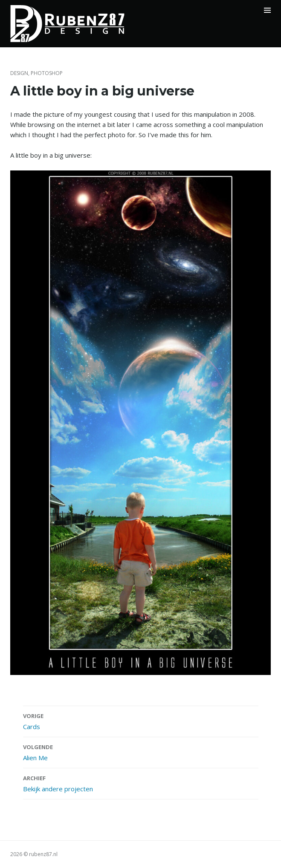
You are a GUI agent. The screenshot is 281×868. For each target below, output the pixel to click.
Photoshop (47, 73)
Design (19, 73)
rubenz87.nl (43, 854)
